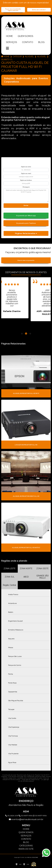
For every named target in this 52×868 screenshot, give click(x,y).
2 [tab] (26, 334)
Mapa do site (26, 849)
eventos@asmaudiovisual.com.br (26, 819)
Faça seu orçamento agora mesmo (13, 10)
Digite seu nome (26, 167)
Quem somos (26, 36)
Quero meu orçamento (26, 260)
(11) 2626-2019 (12, 816)
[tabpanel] (25, 298)
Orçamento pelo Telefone (26, 223)
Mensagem (26, 187)
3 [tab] (30, 334)
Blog (41, 42)
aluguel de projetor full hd (29, 57)
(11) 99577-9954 (26, 816)
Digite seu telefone (26, 180)
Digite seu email (26, 174)
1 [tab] (22, 334)
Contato (28, 42)
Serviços (12, 42)
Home (9, 36)
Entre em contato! (39, 10)
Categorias (17, 57)
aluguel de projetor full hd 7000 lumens (42, 57)
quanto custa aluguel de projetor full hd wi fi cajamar (7, 60)
